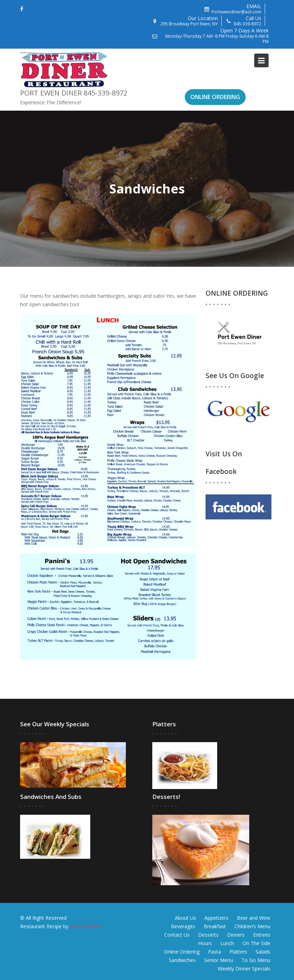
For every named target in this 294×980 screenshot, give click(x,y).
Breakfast (215, 926)
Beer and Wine (254, 918)
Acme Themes (86, 926)
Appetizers (216, 918)
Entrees (262, 935)
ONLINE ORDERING (215, 97)
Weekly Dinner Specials (244, 969)
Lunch (227, 943)
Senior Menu (219, 960)
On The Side (256, 943)
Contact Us (177, 935)
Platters (238, 952)
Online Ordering (182, 952)
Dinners (236, 935)
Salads (263, 952)
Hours (205, 943)
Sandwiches (182, 960)
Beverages (183, 926)
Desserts (208, 935)
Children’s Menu (252, 926)
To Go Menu (256, 960)
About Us (185, 918)
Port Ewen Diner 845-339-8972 (74, 93)
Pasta (215, 952)
